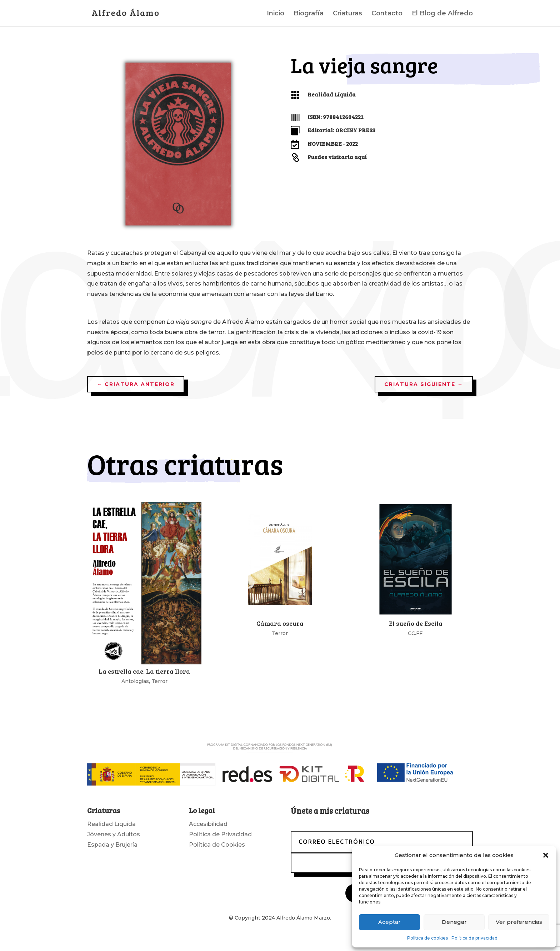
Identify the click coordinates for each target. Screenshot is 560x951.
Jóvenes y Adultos (114, 834)
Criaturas (347, 14)
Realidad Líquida (332, 94)
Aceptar (389, 922)
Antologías (135, 681)
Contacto (387, 14)
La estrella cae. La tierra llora (144, 671)
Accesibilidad (208, 824)
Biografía (309, 14)
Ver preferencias (519, 922)
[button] (546, 855)
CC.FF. (416, 633)
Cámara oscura (280, 623)
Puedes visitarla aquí (337, 157)
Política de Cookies (217, 845)
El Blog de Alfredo (442, 14)
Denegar (454, 922)
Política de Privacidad (220, 834)
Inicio (276, 14)
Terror (159, 681)
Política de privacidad (474, 938)
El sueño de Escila (416, 623)
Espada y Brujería (112, 845)
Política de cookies (427, 938)
